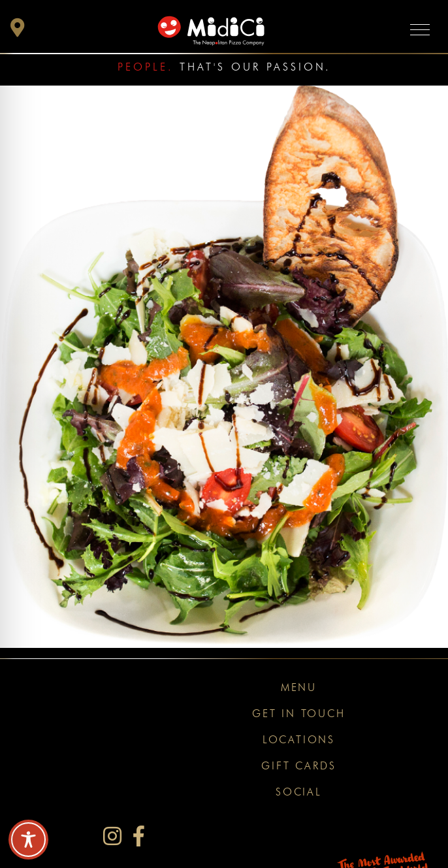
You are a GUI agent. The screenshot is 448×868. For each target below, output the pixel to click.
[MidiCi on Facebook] (139, 836)
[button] (18, 31)
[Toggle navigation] (420, 29)
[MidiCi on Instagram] (112, 836)
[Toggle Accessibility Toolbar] (28, 840)
